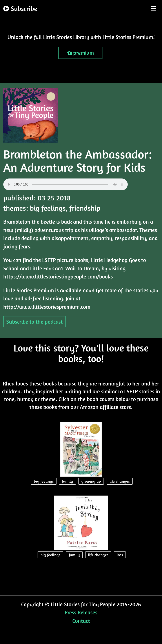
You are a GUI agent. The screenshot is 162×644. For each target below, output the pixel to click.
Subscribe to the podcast (34, 322)
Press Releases (81, 612)
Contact (81, 621)
